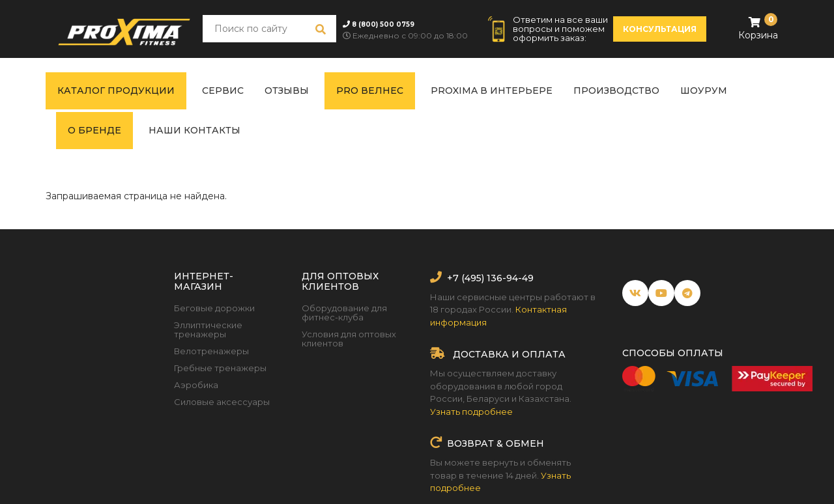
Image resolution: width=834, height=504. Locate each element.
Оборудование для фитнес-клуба (344, 313)
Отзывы (287, 91)
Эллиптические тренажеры (208, 329)
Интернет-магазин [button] (204, 281)
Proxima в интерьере (492, 91)
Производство (616, 91)
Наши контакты (194, 130)
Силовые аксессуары (222, 402)
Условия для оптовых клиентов (349, 339)
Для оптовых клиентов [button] (340, 281)
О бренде (94, 130)
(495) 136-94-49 (496, 278)
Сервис (223, 91)
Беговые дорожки (214, 308)
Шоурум (704, 91)
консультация (660, 29)
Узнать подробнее (471, 412)
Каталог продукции (116, 91)
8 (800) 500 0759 (383, 24)
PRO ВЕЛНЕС (370, 91)
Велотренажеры (211, 351)
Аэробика (196, 385)
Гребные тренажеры (220, 368)
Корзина (758, 28)
